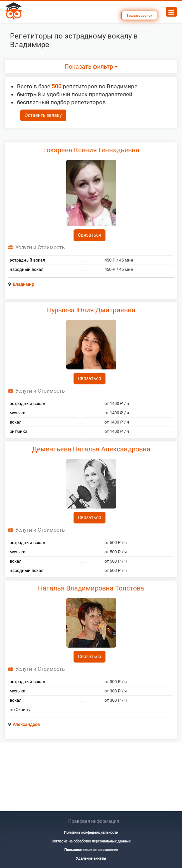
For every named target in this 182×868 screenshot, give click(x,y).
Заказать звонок (139, 15)
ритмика (18, 431)
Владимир (23, 284)
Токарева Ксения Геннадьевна (91, 150)
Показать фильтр (91, 67)
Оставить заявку (43, 115)
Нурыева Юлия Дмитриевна (91, 310)
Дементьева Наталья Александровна (91, 449)
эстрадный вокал (27, 260)
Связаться (90, 235)
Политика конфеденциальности (91, 833)
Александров (26, 724)
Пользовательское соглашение (91, 850)
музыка (17, 413)
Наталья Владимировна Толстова (91, 588)
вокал (16, 422)
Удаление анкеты (91, 859)
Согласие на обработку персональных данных (91, 841)
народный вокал (27, 269)
